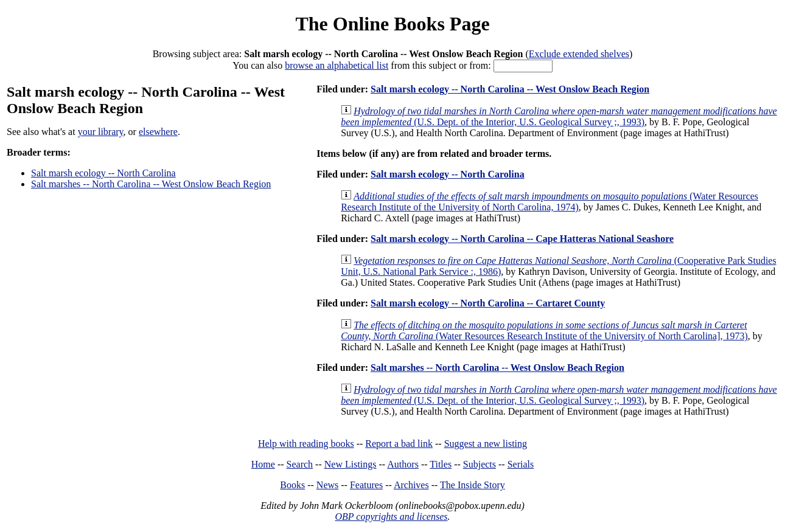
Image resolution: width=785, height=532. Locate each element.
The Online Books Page (392, 24)
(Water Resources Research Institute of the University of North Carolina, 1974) (549, 202)
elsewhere (158, 132)
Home (263, 464)
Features (366, 485)
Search (300, 464)
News (327, 485)
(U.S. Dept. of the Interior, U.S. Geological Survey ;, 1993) (559, 116)
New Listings (351, 464)
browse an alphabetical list (337, 65)
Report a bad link (399, 444)
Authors (403, 464)
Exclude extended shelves (579, 54)
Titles (441, 464)
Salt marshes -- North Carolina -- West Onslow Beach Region (151, 184)
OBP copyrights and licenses (391, 516)
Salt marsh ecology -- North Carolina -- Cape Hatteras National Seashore (522, 239)
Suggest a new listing (486, 444)
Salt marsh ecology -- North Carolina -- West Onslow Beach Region (510, 89)
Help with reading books (306, 444)
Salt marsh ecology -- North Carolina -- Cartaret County (488, 303)
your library (101, 132)
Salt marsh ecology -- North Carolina (103, 173)
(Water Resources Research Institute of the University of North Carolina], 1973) (544, 330)
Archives (411, 485)
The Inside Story (473, 485)
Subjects (480, 464)
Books (292, 485)
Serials (521, 464)
